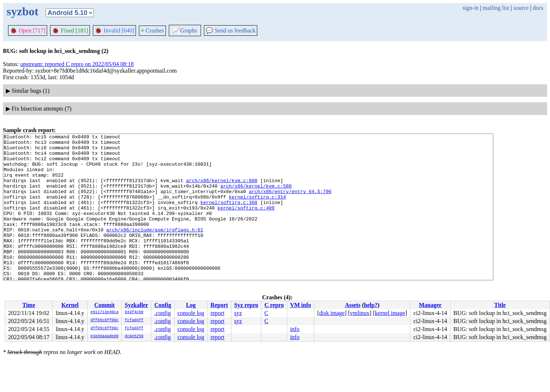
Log (191, 305)
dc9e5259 (134, 337)
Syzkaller (136, 305)
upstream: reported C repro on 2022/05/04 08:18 (77, 64)
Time (29, 305)
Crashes (152, 30)
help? (371, 305)
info (295, 329)
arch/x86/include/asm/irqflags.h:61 (155, 249)
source (521, 8)
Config (163, 305)
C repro (274, 305)
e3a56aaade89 (105, 337)
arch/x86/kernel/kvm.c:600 (222, 190)
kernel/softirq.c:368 (229, 216)
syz (238, 313)
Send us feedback (231, 30)
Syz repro (246, 305)
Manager (430, 305)
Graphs (185, 30)
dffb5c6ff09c (105, 320)
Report (219, 305)
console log (191, 313)
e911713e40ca (105, 312)
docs (538, 8)
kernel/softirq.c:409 (246, 223)
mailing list (496, 8)
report (217, 313)
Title (500, 305)
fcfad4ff (134, 320)
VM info (301, 305)
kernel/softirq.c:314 (257, 210)
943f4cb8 (134, 312)
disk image (332, 313)
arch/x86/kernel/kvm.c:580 (256, 197)
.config (162, 313)
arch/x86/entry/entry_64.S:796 (290, 203)
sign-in (470, 8)
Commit (105, 305)
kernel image (390, 313)
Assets (353, 305)
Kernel (70, 305)
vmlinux (360, 313)
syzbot (22, 11)
